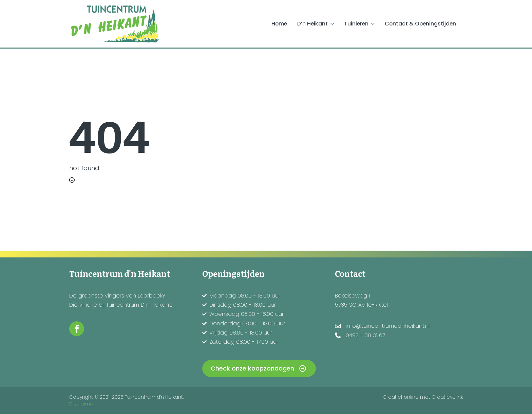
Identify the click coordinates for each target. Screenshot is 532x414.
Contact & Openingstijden (420, 24)
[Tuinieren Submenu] (374, 24)
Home (279, 24)
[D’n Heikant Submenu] (333, 24)
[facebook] (77, 329)
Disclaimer (82, 404)
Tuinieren (356, 24)
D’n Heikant (312, 24)
